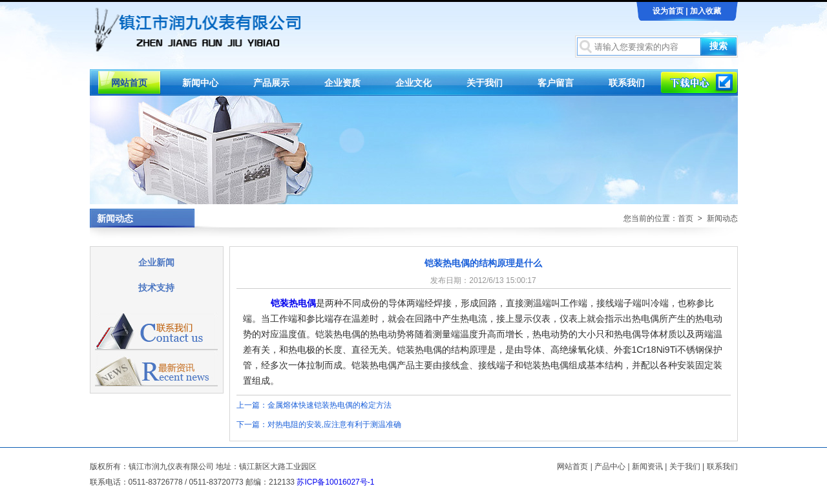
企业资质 (342, 83)
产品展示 (271, 83)
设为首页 (668, 11)
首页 (686, 218)
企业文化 (413, 83)
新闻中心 (200, 83)
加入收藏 (706, 11)
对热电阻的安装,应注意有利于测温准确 (334, 425)
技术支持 (156, 288)
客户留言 (556, 83)
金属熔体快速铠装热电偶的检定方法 (330, 405)
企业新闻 (156, 262)
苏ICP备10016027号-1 (335, 482)
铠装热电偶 (293, 303)
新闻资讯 (647, 467)
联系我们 (627, 83)
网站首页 (129, 83)
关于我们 (485, 83)
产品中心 (610, 467)
